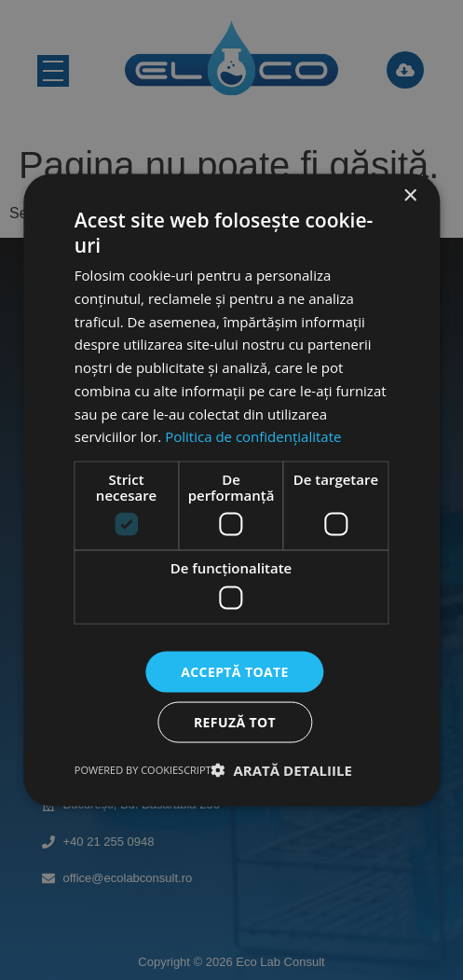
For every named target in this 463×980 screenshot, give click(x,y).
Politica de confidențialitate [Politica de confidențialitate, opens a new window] (253, 436)
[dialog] (231, 490)
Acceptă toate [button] (235, 671)
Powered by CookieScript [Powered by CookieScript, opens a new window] (143, 770)
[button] (282, 770)
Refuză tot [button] (235, 722)
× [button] (409, 195)
